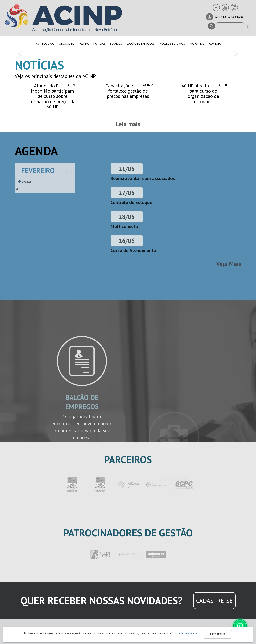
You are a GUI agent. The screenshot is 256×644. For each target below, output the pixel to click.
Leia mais (128, 124)
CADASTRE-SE (214, 601)
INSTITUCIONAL (45, 44)
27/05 (127, 193)
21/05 (127, 169)
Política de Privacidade (184, 633)
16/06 (127, 241)
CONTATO (215, 44)
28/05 (127, 217)
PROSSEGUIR (218, 634)
